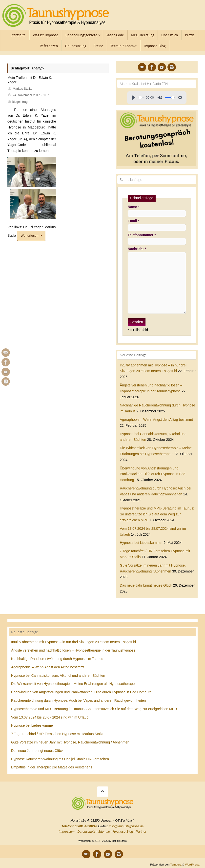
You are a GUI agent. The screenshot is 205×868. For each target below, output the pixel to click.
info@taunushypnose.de (126, 826)
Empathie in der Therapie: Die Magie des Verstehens (52, 767)
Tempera (176, 864)
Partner (141, 832)
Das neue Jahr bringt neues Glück (146, 585)
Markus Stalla (22, 89)
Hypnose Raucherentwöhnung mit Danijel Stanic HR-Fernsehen (60, 759)
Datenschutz (86, 832)
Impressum (67, 832)
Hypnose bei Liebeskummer (141, 543)
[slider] (141, 97)
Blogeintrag (20, 102)
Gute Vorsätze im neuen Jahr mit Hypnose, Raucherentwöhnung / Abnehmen (70, 742)
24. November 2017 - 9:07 (31, 95)
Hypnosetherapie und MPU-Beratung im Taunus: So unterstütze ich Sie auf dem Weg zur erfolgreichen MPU (157, 514)
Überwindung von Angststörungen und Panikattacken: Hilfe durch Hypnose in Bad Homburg (153, 474)
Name (133, 207)
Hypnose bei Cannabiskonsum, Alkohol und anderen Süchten (58, 676)
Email (133, 221)
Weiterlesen (32, 236)
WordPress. (193, 864)
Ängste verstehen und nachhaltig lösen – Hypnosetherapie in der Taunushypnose (73, 650)
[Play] (134, 98)
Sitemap (104, 832)
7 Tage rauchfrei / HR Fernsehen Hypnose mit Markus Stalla (57, 734)
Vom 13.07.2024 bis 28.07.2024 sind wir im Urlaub (50, 717)
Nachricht (137, 249)
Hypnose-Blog (123, 832)
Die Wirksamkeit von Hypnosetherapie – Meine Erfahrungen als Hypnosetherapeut (74, 684)
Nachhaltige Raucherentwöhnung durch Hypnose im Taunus (57, 659)
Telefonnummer (142, 235)
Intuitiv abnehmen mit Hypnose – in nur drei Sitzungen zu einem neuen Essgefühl (73, 642)
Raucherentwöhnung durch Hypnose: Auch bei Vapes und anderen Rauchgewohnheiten (78, 700)
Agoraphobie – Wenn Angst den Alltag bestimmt (156, 420)
